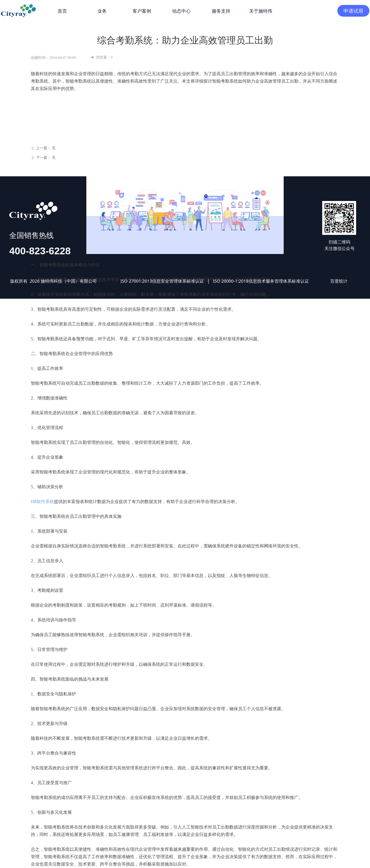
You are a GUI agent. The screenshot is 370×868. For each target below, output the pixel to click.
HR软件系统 (42, 502)
